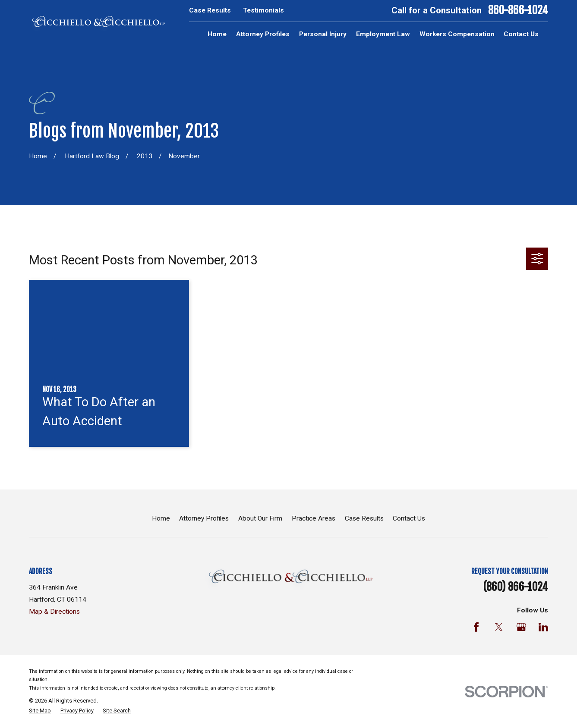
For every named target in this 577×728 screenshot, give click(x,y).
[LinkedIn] (543, 627)
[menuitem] (40, 711)
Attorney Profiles (204, 518)
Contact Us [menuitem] (521, 34)
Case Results (210, 10)
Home (161, 518)
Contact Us (409, 518)
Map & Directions (54, 612)
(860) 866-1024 (516, 587)
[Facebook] (476, 627)
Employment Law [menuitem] (383, 34)
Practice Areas (314, 518)
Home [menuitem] (217, 34)
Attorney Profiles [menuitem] (263, 34)
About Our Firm (260, 518)
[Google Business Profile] (521, 627)
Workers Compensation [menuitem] (457, 34)
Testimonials (263, 10)
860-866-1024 (518, 11)
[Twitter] (499, 627)
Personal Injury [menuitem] (323, 34)
